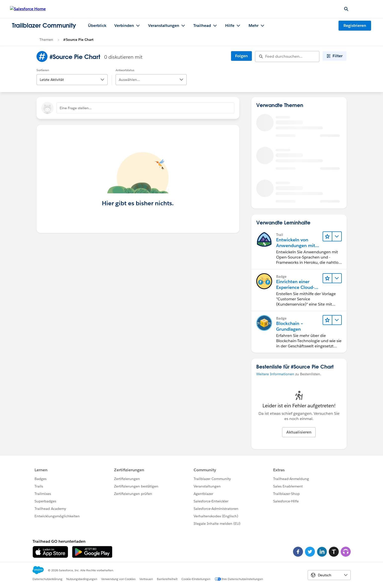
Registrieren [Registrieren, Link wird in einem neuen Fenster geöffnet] (355, 26)
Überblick (97, 26)
